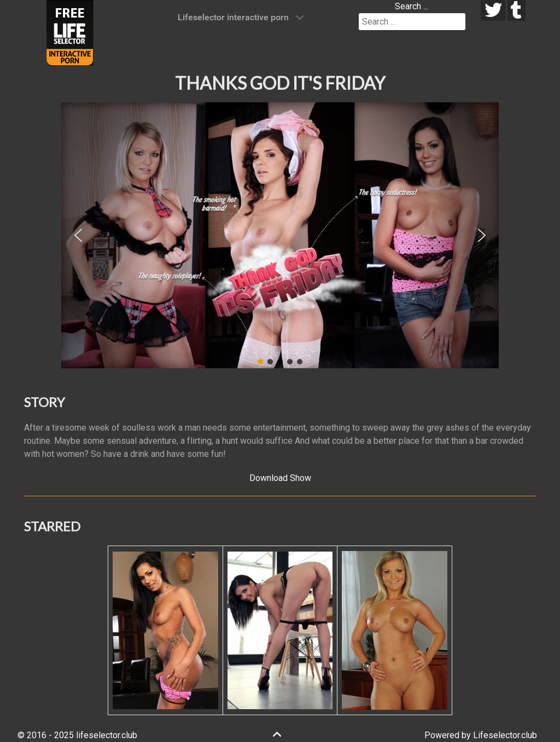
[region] (280, 235)
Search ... (412, 6)
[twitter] (493, 10)
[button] (78, 235)
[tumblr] (517, 10)
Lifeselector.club (505, 735)
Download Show (280, 478)
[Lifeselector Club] (70, 32)
